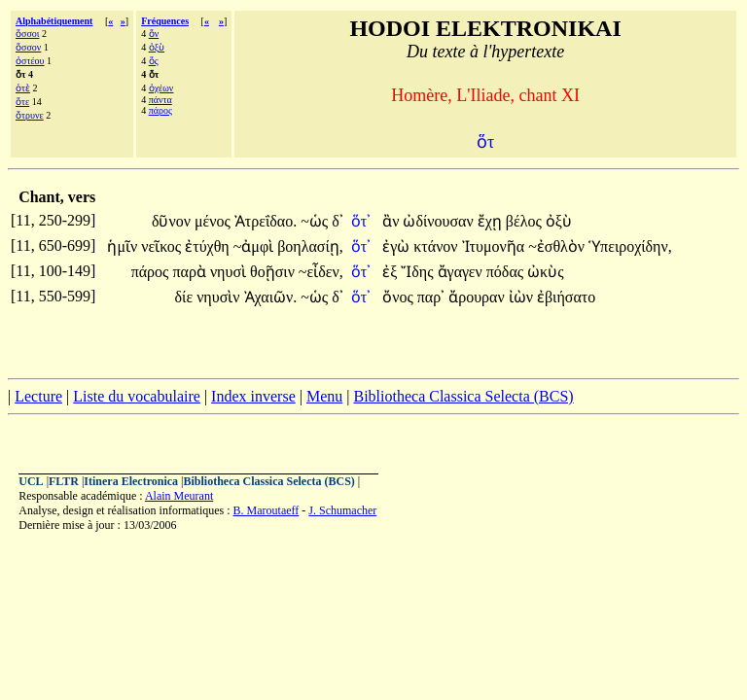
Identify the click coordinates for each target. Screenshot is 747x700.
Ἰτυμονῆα (496, 246)
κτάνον (437, 246)
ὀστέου (30, 61)
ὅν (154, 34)
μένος (214, 221)
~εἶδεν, (321, 272)
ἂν (392, 221)
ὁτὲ (23, 88)
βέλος (526, 221)
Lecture (38, 396)
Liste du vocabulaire (137, 396)
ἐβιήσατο (566, 297)
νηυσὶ (230, 272)
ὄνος (400, 297)
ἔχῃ (492, 221)
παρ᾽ (431, 297)
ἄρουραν (479, 297)
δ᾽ (338, 221)
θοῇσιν (274, 272)
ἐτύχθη (209, 246)
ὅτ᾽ (361, 221)
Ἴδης (419, 272)
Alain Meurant (179, 496)
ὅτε (22, 102)
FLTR (64, 481)
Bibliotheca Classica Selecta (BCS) (463, 396)
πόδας (507, 272)
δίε (186, 297)
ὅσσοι (27, 34)
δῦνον (173, 221)
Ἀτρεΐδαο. (266, 221)
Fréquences (165, 21)
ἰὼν (523, 297)
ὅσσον (28, 47)
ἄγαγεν (462, 272)
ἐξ (391, 272)
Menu (324, 396)
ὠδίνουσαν (440, 221)
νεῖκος (163, 246)
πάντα (160, 100)
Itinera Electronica (131, 481)
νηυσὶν (220, 297)
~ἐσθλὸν (558, 246)
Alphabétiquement (54, 21)
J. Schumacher (342, 510)
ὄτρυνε (30, 115)
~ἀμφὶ (255, 246)
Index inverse (253, 396)
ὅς (154, 61)
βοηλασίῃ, (310, 246)
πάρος (160, 110)
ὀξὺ (157, 47)
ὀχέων (161, 88)
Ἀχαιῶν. (271, 297)
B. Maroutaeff (267, 510)
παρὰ (191, 272)
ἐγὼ (398, 246)
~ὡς (316, 221)
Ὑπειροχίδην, (630, 246)
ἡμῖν (124, 246)
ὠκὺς (545, 272)
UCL (31, 481)
